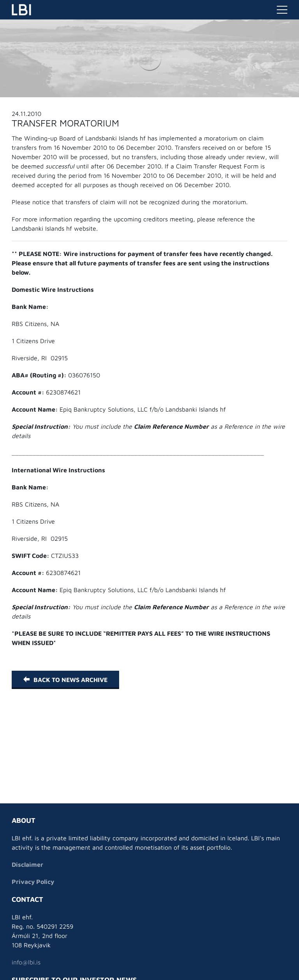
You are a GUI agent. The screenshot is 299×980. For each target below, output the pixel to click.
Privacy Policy (33, 882)
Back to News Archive (65, 680)
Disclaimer (27, 864)
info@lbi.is (26, 962)
